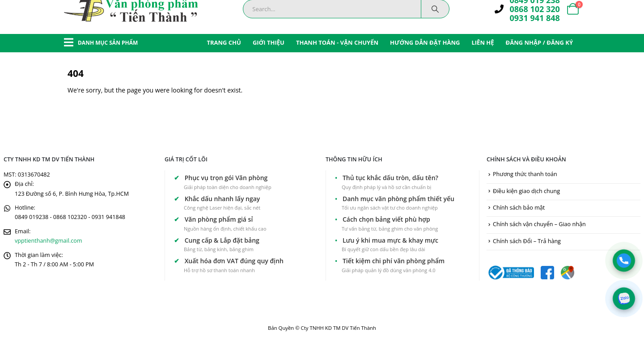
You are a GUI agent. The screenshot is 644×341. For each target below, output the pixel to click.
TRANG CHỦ (224, 42)
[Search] (435, 9)
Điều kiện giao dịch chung (526, 191)
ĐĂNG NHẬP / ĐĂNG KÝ (539, 42)
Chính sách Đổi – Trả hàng (527, 241)
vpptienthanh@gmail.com (49, 241)
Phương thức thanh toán (525, 174)
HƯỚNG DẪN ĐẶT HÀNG (425, 42)
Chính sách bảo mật (519, 208)
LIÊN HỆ (483, 42)
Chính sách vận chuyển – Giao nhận (539, 224)
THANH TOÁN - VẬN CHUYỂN (337, 42)
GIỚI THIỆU (269, 42)
